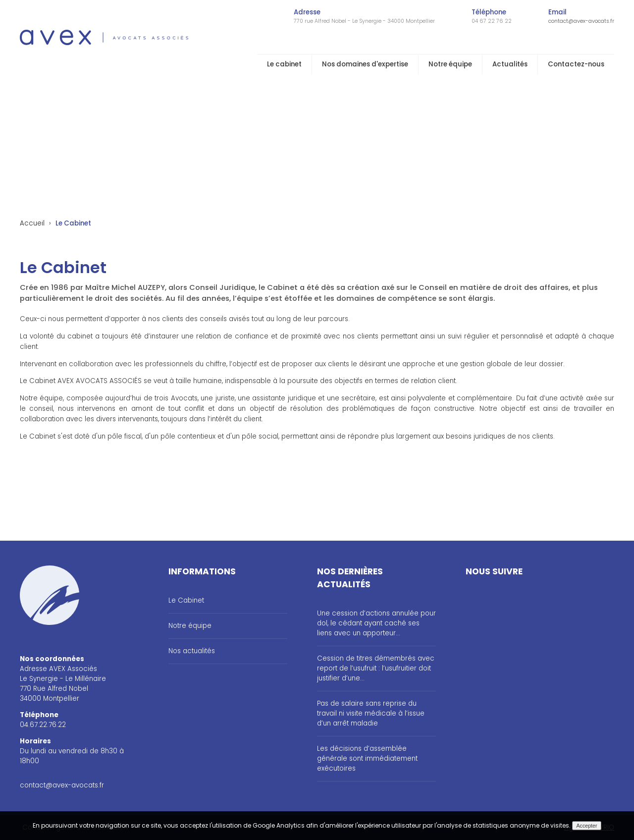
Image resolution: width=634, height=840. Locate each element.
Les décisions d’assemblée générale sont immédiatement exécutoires (367, 758)
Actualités (510, 64)
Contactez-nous (576, 64)
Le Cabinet (186, 600)
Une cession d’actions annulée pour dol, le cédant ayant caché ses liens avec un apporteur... (376, 623)
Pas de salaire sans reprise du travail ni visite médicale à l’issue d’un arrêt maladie (371, 713)
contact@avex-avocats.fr (581, 21)
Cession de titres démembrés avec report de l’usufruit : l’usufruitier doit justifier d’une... (376, 668)
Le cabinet (284, 64)
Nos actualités (192, 651)
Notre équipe (450, 64)
